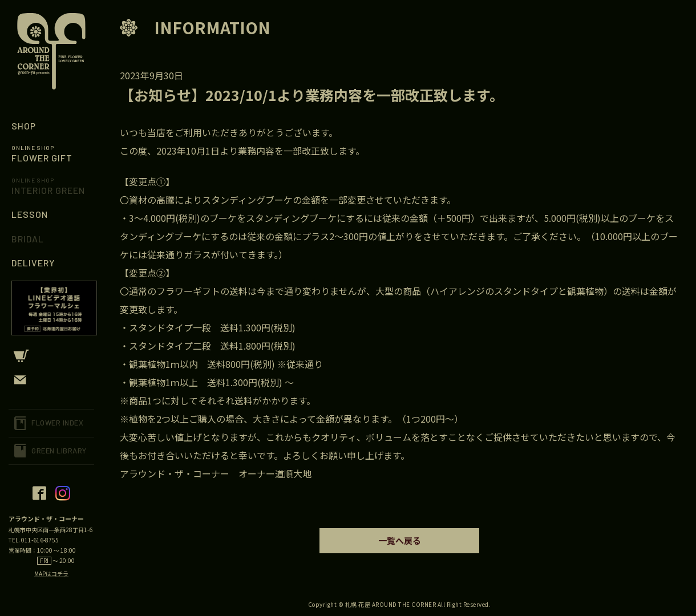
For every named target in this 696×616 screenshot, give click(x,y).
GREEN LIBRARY (59, 451)
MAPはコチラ (51, 574)
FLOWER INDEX (57, 423)
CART (51, 356)
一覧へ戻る (400, 540)
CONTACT (51, 380)
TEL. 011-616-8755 (34, 540)
